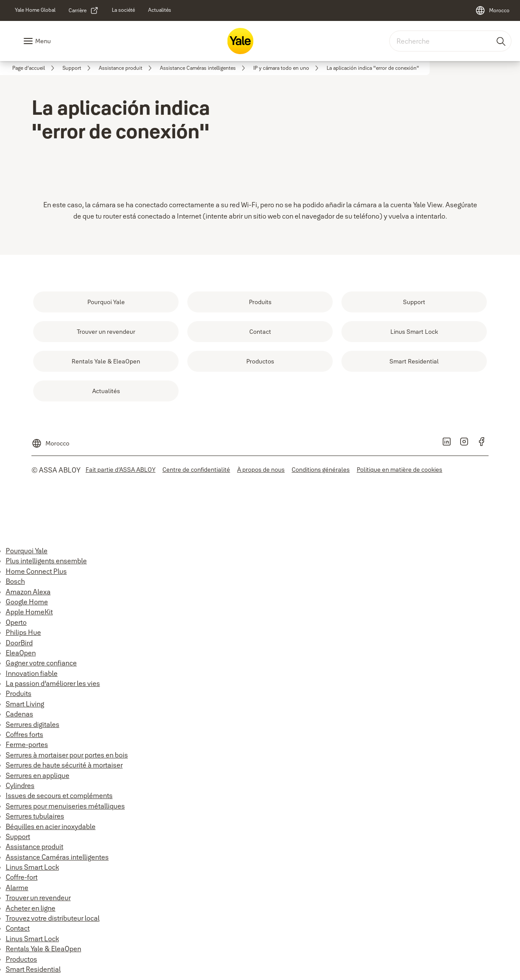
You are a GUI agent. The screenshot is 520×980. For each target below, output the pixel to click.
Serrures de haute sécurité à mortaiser (64, 765)
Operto (16, 622)
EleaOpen (21, 653)
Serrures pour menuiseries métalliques (65, 806)
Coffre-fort (22, 877)
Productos (21, 959)
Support (18, 836)
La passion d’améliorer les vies (53, 683)
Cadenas (19, 714)
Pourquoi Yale (27, 551)
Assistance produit (34, 846)
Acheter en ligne (31, 908)
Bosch (15, 581)
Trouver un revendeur (38, 898)
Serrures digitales (33, 724)
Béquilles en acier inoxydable (51, 826)
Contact (18, 928)
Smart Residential (33, 969)
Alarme (17, 887)
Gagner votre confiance (41, 663)
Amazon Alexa (28, 592)
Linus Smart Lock (32, 867)
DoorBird (19, 643)
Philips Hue (23, 632)
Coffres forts (24, 734)
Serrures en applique (38, 775)
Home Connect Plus (36, 571)
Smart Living (25, 704)
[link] (35, 10)
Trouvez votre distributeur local (53, 918)
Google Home (27, 602)
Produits (19, 693)
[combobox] (450, 41)
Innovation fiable (32, 673)
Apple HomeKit (29, 612)
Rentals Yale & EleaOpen (43, 949)
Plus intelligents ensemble (46, 561)
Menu (43, 41)
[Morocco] (492, 10)
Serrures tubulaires (35, 816)
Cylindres (20, 785)
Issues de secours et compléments (59, 795)
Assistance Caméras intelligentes (57, 857)
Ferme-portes (27, 744)
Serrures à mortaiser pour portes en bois (67, 755)
